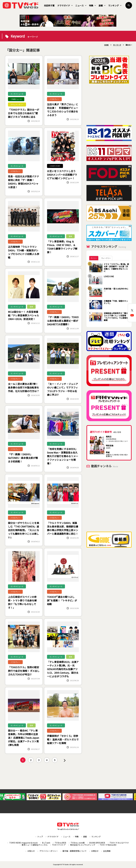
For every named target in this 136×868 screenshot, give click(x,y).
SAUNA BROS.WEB (97, 843)
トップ (40, 837)
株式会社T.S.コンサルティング (83, 845)
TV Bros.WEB (60, 843)
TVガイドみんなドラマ (119, 843)
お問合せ (95, 851)
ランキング (115, 5)
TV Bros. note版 (78, 843)
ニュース (81, 5)
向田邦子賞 (49, 5)
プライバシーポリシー (49, 851)
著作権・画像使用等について (75, 851)
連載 (102, 5)
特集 (92, 5)
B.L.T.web (46, 843)
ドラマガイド (65, 5)
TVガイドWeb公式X (108, 845)
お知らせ (31, 851)
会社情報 (107, 851)
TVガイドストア (59, 845)
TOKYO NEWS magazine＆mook (23, 843)
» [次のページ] (65, 760)
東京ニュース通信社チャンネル (35, 845)
